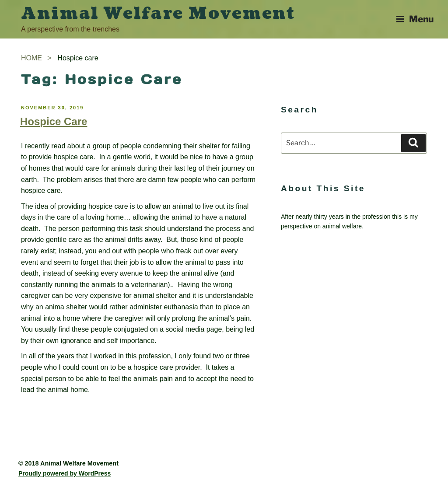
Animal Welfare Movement (158, 14)
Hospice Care (54, 121)
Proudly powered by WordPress (65, 473)
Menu (415, 19)
